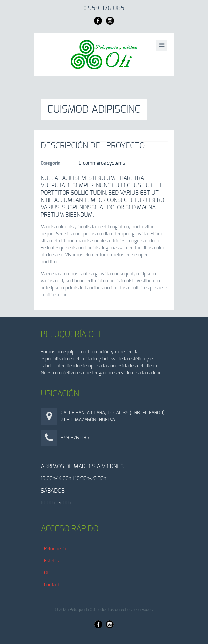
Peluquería (55, 549)
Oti (47, 573)
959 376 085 (106, 8)
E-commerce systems (102, 163)
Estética (52, 561)
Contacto (53, 585)
